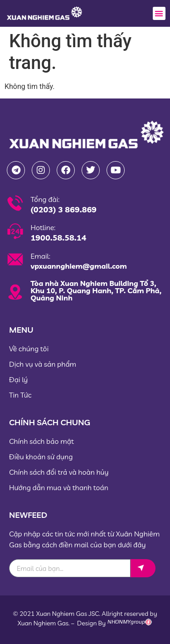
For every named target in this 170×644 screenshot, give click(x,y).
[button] (159, 13)
